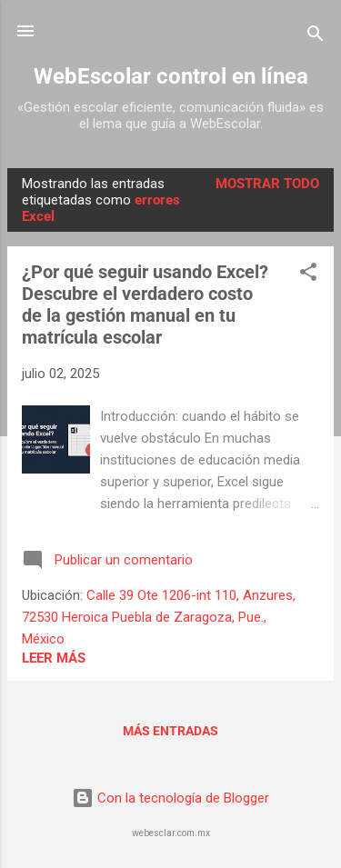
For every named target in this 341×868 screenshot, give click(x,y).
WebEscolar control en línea (171, 76)
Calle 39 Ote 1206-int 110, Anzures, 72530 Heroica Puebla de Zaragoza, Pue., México (159, 617)
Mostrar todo (267, 184)
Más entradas (170, 731)
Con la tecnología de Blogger (170, 798)
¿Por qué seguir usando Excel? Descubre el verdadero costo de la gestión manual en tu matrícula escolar (145, 304)
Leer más (54, 658)
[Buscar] (316, 37)
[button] (308, 275)
